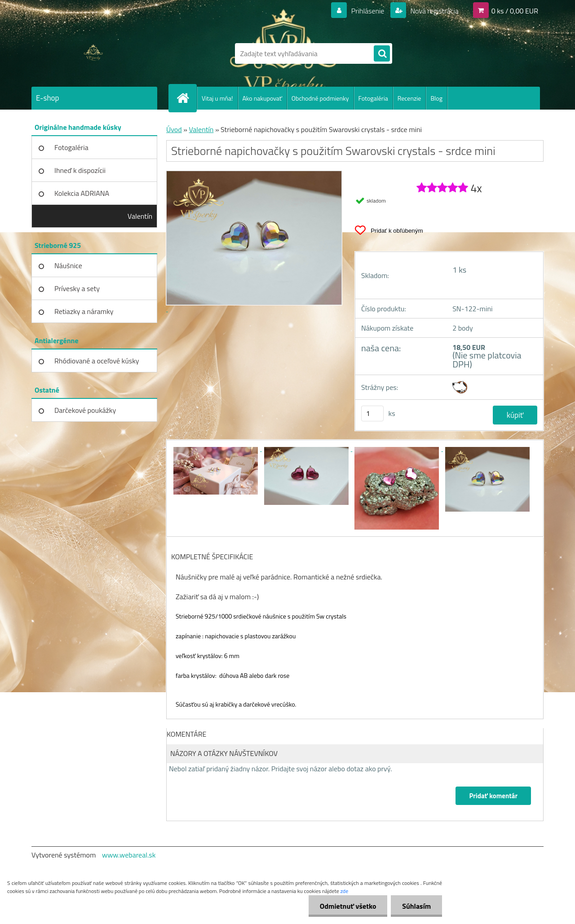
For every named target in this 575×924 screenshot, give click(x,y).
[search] (382, 54)
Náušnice (68, 265)
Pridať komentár (493, 796)
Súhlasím (416, 906)
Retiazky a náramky (84, 311)
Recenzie (409, 98)
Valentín (140, 216)
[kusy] (372, 413)
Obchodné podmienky (320, 98)
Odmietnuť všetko (348, 906)
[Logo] (93, 53)
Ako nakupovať (262, 98)
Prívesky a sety (77, 288)
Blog (436, 98)
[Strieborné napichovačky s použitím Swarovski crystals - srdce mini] (217, 448)
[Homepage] (186, 98)
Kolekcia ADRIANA (82, 193)
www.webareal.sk (129, 855)
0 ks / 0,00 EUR (515, 11)
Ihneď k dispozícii (80, 170)
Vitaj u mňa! (217, 98)
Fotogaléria (373, 98)
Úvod (174, 129)
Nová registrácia (434, 11)
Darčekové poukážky (85, 410)
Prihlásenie (368, 11)
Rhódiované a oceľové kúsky (97, 361)
